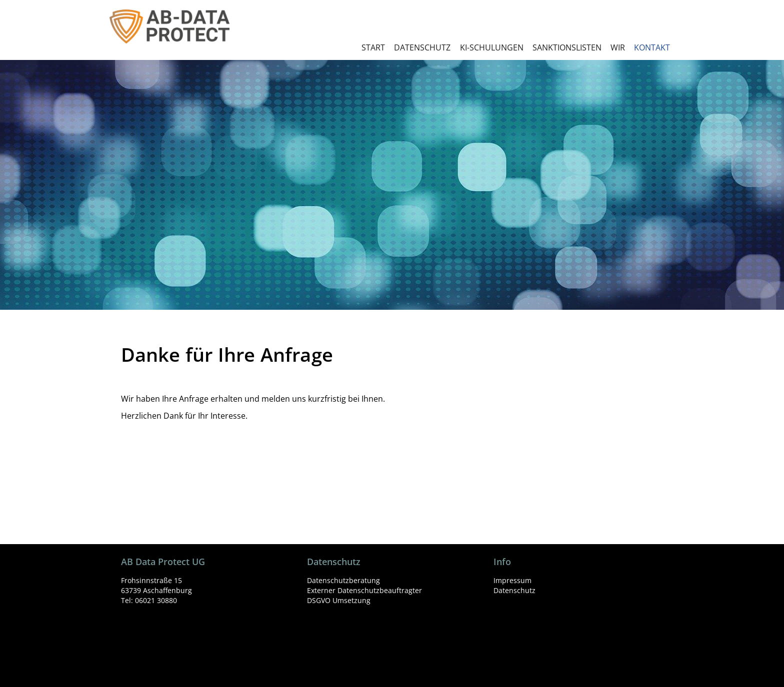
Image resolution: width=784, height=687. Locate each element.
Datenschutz (514, 590)
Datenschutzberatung (343, 580)
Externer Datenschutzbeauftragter (364, 590)
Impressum (512, 580)
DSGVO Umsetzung (339, 600)
